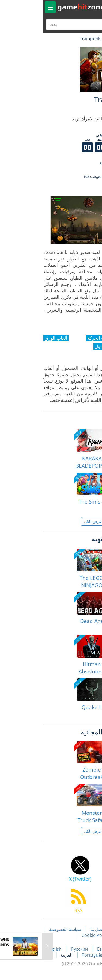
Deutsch (79, 955)
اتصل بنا (55, 929)
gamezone (39, 7)
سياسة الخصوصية (23, 929)
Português (51, 955)
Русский (38, 949)
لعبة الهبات (82, 38)
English (13, 949)
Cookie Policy (53, 935)
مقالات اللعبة (83, 929)
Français (89, 949)
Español (64, 949)
